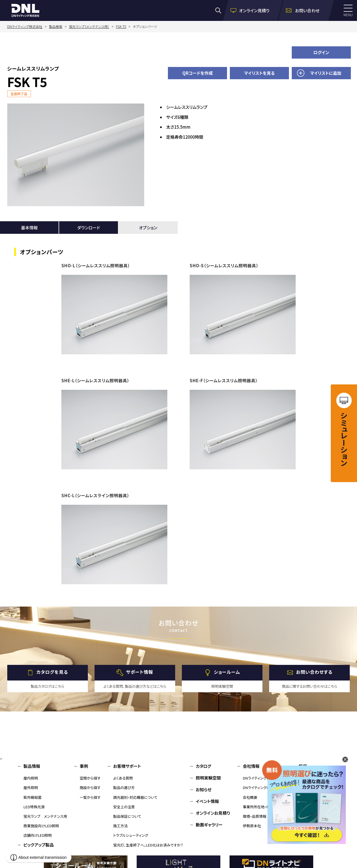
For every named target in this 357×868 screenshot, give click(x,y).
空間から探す (90, 778)
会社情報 (251, 766)
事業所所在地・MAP (258, 807)
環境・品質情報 (255, 816)
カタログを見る (52, 672)
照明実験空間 (208, 778)
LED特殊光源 (34, 807)
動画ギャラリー (209, 825)
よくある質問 (123, 778)
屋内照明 (31, 778)
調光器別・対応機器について (135, 797)
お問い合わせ (311, 778)
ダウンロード (89, 228)
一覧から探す (90, 797)
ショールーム (227, 672)
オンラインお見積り (213, 813)
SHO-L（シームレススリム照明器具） (96, 265)
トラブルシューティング (131, 835)
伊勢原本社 (252, 826)
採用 (303, 766)
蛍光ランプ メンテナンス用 (45, 816)
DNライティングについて (262, 778)
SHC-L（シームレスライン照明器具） (95, 495)
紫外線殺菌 (32, 797)
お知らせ (204, 789)
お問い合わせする (314, 672)
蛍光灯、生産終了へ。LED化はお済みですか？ (148, 845)
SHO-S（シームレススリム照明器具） (224, 265)
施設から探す (90, 788)
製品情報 (32, 766)
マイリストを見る (259, 73)
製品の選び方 (124, 788)
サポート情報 (140, 672)
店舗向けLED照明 (38, 835)
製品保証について (127, 816)
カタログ (203, 766)
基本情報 (29, 228)
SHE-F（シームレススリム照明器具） (224, 380)
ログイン (321, 52)
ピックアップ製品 (39, 845)
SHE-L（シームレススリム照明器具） (95, 380)
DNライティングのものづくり (265, 788)
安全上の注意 (124, 807)
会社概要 (250, 797)
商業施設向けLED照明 (41, 826)
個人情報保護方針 (315, 801)
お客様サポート (127, 766)
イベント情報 (207, 801)
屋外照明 (31, 788)
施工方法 (120, 826)
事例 (84, 766)
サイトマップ (310, 813)
